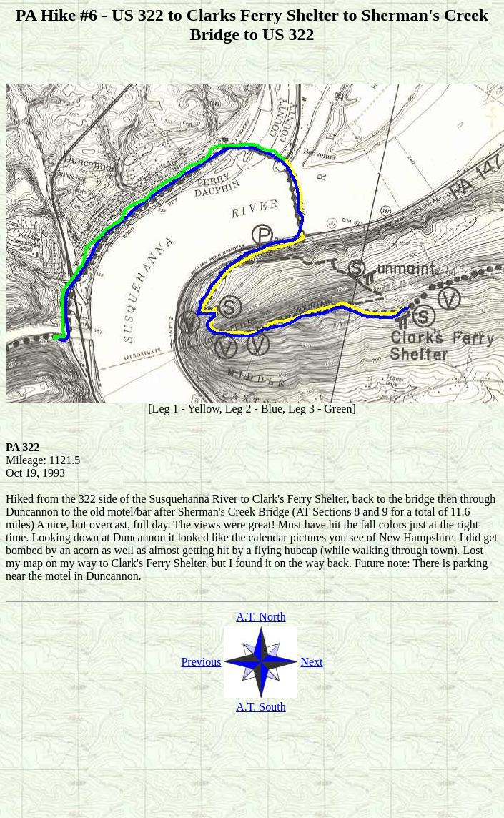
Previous (201, 662)
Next (311, 662)
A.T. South (261, 707)
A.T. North (261, 617)
